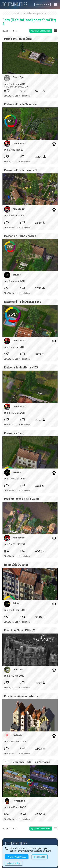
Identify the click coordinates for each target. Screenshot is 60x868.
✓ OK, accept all (17, 857)
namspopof (19, 143)
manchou (18, 669)
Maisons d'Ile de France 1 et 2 (23, 302)
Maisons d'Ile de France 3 (20, 170)
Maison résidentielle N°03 (21, 367)
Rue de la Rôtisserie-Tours (21, 696)
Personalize (40, 857)
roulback (17, 735)
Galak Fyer (18, 77)
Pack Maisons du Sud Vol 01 (21, 499)
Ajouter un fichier (41, 31)
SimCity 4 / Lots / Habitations (17, 96)
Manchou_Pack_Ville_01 (20, 630)
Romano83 (19, 801)
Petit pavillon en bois (18, 39)
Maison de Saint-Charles (20, 236)
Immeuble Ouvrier (16, 565)
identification (42, 5)
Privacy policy (14, 863)
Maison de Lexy (14, 433)
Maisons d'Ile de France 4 (20, 104)
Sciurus (17, 275)
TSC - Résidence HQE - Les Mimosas (27, 762)
